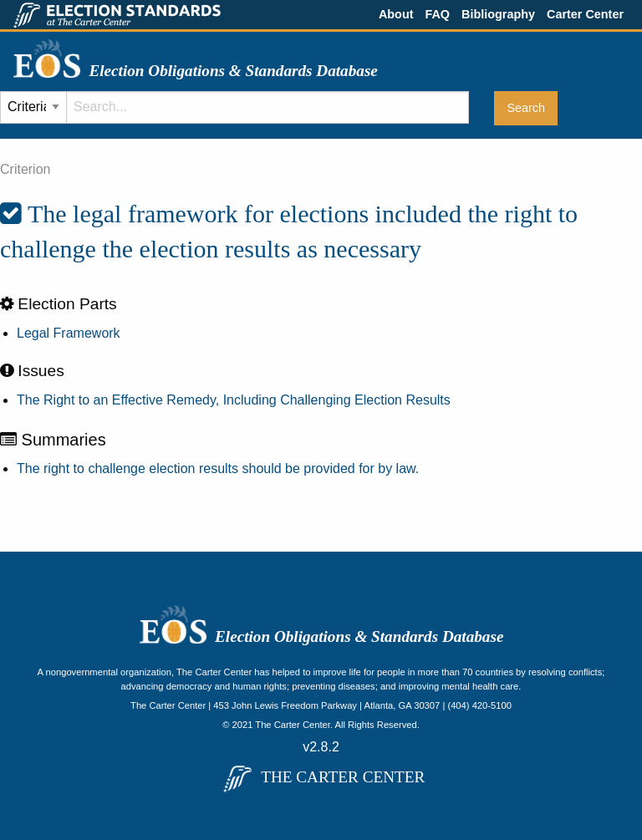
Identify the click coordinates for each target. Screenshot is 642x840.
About (396, 14)
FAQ (437, 14)
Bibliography (498, 14)
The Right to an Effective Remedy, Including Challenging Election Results (234, 400)
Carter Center (585, 14)
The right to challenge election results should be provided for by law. (218, 468)
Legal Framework (69, 333)
